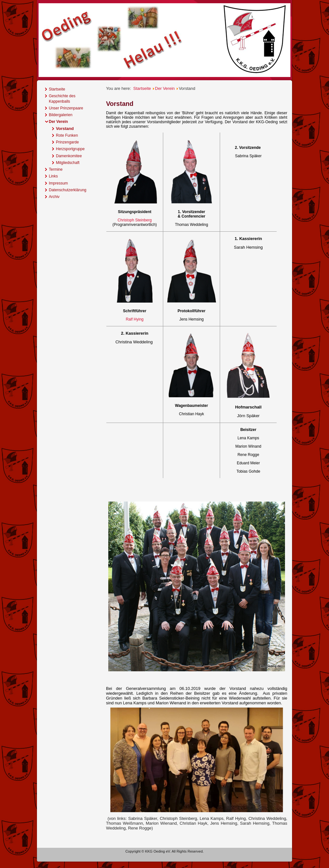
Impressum (58, 183)
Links (53, 176)
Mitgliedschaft (68, 163)
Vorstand (65, 129)
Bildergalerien (61, 115)
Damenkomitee (69, 156)
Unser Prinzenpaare (66, 108)
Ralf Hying (134, 319)
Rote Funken (67, 135)
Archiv (54, 197)
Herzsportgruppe (70, 149)
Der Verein (58, 122)
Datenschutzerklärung (68, 190)
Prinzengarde (67, 142)
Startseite (57, 89)
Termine (56, 169)
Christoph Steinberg (135, 220)
